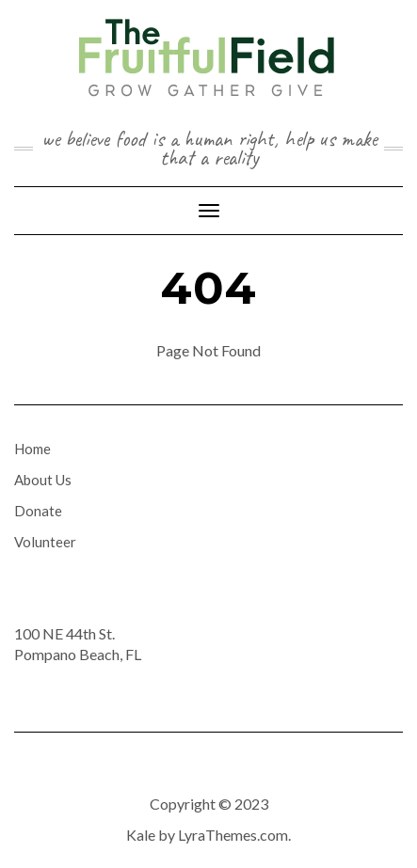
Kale (141, 835)
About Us (43, 480)
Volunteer (45, 542)
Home (32, 449)
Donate (38, 511)
